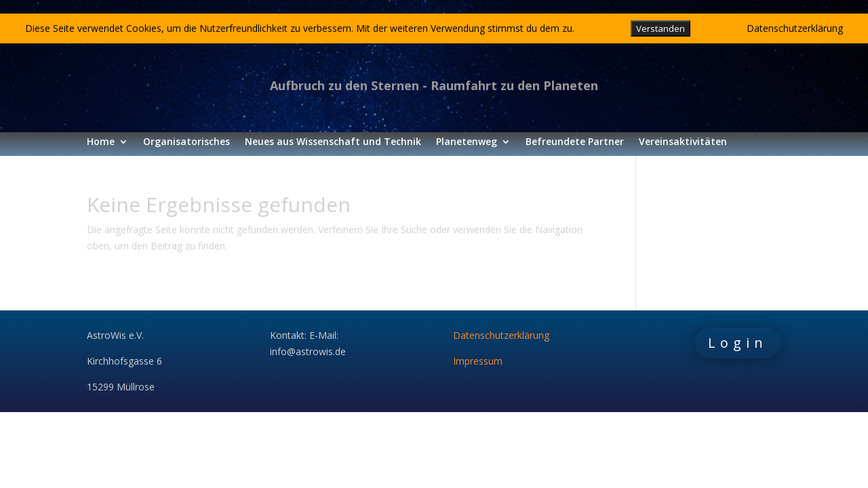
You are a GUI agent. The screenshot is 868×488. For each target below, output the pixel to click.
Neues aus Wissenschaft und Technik (333, 142)
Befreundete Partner (575, 142)
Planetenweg (467, 142)
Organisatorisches (186, 142)
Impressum (478, 361)
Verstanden (660, 28)
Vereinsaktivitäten (683, 142)
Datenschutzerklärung (501, 335)
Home (101, 142)
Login (738, 343)
